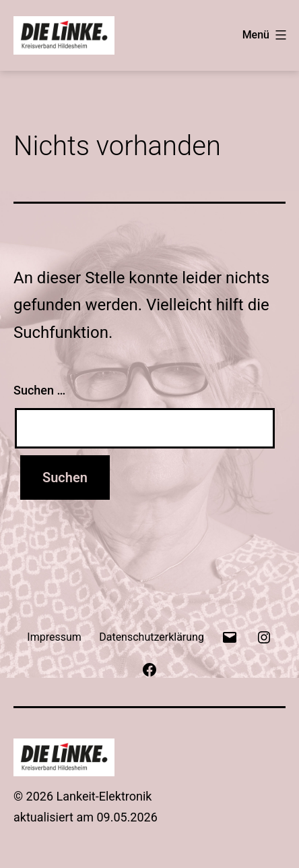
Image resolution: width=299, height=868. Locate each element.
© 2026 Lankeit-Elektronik (83, 796)
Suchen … (39, 390)
